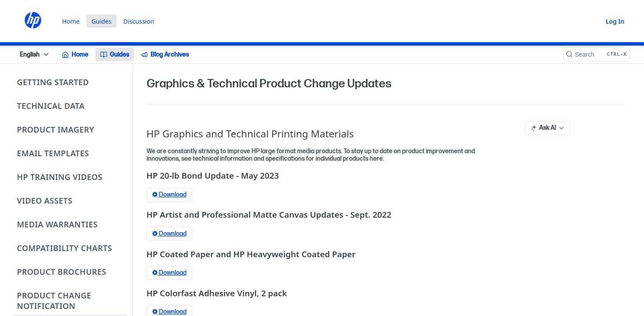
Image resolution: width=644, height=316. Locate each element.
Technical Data (51, 106)
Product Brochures (62, 272)
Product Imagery (56, 129)
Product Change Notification (54, 301)
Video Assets (45, 201)
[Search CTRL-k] (597, 54)
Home (71, 21)
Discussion (139, 21)
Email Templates (53, 153)
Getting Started (53, 82)
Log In (615, 21)
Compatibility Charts (65, 248)
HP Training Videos (60, 177)
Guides (101, 21)
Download (169, 195)
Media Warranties (58, 224)
